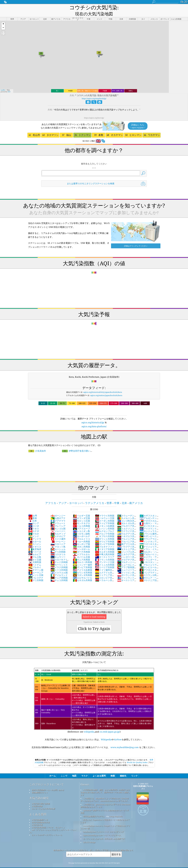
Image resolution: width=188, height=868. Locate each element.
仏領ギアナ (58, 512)
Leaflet (3, 84)
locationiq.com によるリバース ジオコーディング (103, 826)
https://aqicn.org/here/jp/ (94, 112)
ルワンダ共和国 (82, 567)
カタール (35, 536)
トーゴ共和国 (59, 564)
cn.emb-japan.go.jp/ (110, 726)
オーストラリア (105, 551)
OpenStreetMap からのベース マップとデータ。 (103, 830)
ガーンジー (58, 510)
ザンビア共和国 (82, 562)
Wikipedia (106, 734)
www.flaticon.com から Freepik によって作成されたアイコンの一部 (105, 821)
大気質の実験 (37, 800)
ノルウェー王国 (105, 512)
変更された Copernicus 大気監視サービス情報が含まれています (105, 815)
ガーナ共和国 (81, 546)
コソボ (34, 520)
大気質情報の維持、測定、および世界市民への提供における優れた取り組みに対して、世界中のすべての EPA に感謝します (105, 787)
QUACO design (89, 837)
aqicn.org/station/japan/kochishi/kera (106, 390)
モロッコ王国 (81, 515)
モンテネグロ (81, 518)
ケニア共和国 (59, 572)
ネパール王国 (81, 551)
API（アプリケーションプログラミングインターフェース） (53, 825)
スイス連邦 (58, 533)
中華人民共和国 (105, 549)
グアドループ (81, 523)
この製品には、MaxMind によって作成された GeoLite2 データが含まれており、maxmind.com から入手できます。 (105, 794)
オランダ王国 (81, 512)
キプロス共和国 (105, 531)
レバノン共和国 (105, 523)
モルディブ (58, 528)
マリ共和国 (36, 575)
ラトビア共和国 (105, 518)
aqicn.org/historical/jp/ (93, 417)
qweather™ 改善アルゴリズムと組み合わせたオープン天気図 (105, 806)
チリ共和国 (58, 546)
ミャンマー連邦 (82, 559)
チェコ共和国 (59, 575)
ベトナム (35, 559)
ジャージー (58, 525)
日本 (33, 515)
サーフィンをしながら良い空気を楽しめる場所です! (104, 833)
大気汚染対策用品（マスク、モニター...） (49, 822)
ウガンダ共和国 (82, 569)
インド (34, 531)
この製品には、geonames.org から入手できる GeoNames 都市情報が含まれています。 (105, 800)
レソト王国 (36, 569)
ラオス (34, 523)
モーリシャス (59, 559)
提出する (116, 849)
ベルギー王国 (81, 510)
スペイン (35, 538)
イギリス (35, 541)
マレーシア (58, 520)
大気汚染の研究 (39, 792)
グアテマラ (58, 515)
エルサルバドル (82, 572)
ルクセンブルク (105, 525)
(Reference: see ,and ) (94, 695)
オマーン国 (36, 564)
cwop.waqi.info (116, 811)
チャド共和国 (59, 556)
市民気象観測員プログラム (94, 811)
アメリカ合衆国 (82, 564)
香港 (33, 512)
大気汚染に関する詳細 (41, 798)
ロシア (34, 518)
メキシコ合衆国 (105, 520)
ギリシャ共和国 (105, 533)
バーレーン (58, 536)
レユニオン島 (81, 525)
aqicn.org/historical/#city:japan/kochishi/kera (103, 386)
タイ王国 (35, 554)
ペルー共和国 (81, 536)
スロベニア (58, 538)
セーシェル (58, 544)
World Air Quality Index (137, 757)
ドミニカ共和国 (105, 559)
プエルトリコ (81, 533)
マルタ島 (35, 551)
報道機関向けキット (40, 787)
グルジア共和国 (105, 528)
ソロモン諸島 (81, 528)
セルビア (35, 549)
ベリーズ (35, 546)
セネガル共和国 (82, 575)
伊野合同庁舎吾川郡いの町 (77, 447)
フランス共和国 (105, 554)
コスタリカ (58, 549)
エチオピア (58, 531)
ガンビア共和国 (105, 538)
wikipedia (89, 726)
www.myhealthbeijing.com (125, 742)
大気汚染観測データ (40, 814)
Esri (9, 86)
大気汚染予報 (37, 819)
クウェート (58, 518)
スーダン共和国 (105, 515)
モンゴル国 (58, 523)
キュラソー (58, 551)
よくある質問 (38, 809)
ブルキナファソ (105, 541)
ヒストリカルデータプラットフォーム (47, 829)
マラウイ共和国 (105, 510)
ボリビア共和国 (105, 536)
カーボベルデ (81, 531)
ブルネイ (35, 562)
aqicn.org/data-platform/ (94, 421)
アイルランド (59, 569)
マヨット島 (58, 541)
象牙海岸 (35, 544)
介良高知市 (37, 445)
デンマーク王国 (105, 556)
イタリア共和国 (105, 544)
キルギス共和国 (105, 546)
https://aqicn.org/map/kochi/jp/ (94, 93)
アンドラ (35, 533)
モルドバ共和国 (82, 556)
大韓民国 (35, 556)
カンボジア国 (81, 538)
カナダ (34, 525)
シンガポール (81, 544)
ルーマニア (36, 567)
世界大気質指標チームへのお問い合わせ (48, 784)
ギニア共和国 (81, 554)
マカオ (34, 528)
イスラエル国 (59, 567)
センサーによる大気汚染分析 (43, 803)
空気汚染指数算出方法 (41, 817)
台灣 (33, 510)
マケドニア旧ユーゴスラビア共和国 (149, 576)
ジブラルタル (81, 549)
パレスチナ (36, 572)
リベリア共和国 (105, 562)
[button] (3, 19)
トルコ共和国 (81, 520)
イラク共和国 (59, 562)
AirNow (118, 734)
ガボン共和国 (81, 541)
